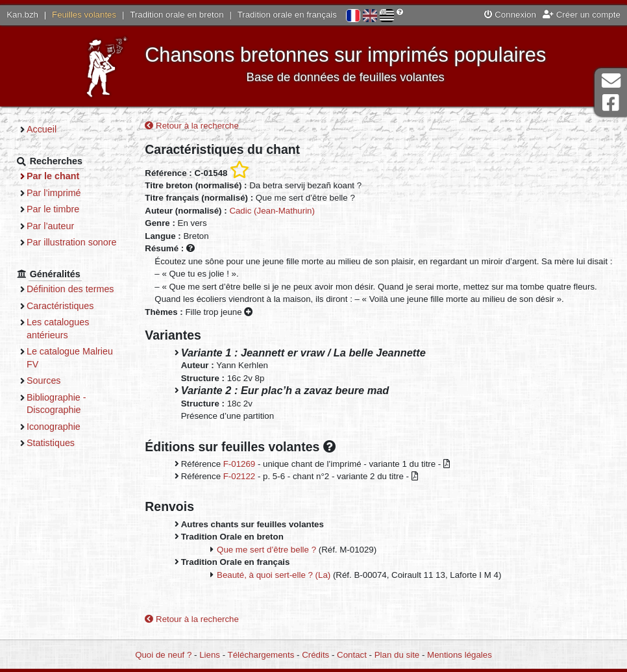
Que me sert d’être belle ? (266, 550)
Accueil (42, 129)
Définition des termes (70, 289)
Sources (44, 380)
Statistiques (51, 443)
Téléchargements (261, 655)
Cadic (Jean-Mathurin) (272, 211)
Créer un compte (582, 15)
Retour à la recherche (192, 126)
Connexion (510, 15)
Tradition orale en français (287, 15)
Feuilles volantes (84, 15)
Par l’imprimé (54, 193)
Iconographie (54, 427)
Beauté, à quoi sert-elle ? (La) (274, 575)
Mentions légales (460, 655)
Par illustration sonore (72, 242)
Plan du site (397, 655)
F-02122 (240, 476)
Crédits (315, 655)
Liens (210, 655)
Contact (352, 655)
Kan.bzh (22, 15)
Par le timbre (53, 209)
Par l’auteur (50, 226)
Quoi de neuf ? (163, 655)
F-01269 (240, 464)
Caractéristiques (60, 306)
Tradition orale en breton (177, 15)
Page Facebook (611, 103)
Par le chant (53, 176)
